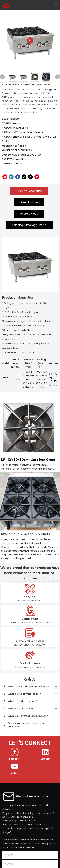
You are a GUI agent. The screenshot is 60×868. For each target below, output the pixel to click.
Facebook (15, 759)
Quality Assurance (30, 663)
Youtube (15, 773)
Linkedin (45, 759)
